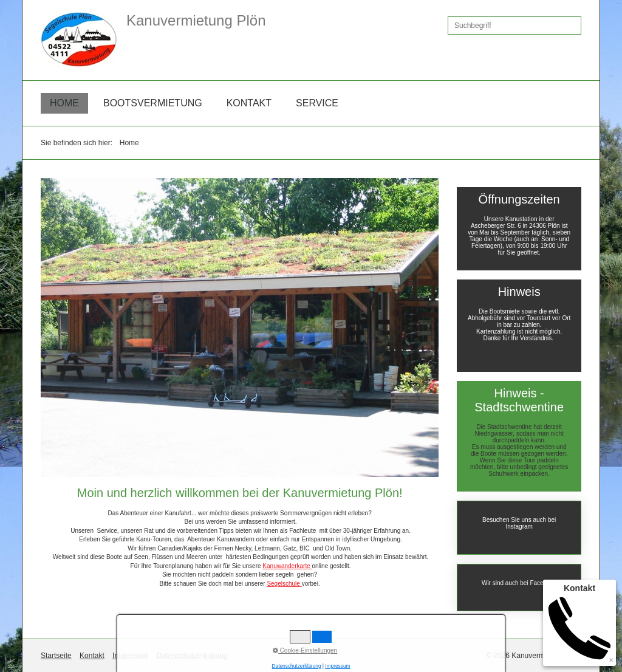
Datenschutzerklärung (192, 656)
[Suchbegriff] (514, 26)
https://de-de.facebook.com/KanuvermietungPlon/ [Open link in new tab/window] (519, 588)
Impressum (130, 656)
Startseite (56, 656)
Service (317, 103)
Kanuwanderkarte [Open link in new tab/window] (287, 566)
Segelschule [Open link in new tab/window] (284, 584)
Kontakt (249, 103)
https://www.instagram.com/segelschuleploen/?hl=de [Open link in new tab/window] (519, 528)
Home (64, 103)
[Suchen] (572, 26)
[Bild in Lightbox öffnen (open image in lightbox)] (240, 327)
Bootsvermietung (153, 103)
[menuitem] (64, 103)
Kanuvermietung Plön (196, 20)
